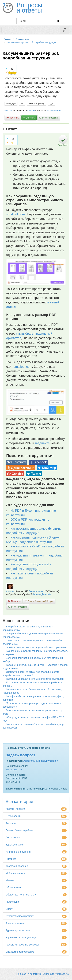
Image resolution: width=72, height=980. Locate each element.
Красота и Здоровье (17, 866)
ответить (30, 118)
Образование (13, 887)
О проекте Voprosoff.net (56, 974)
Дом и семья (13, 837)
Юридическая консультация (21, 937)
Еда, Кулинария (15, 845)
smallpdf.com (16, 214)
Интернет (11, 859)
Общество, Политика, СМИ (21, 895)
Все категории (19, 801)
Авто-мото (11, 823)
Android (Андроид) (16, 809)
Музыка (10, 880)
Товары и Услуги (15, 923)
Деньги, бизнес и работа (19, 830)
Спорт (9, 909)
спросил (9, 111)
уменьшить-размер (36, 104)
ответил (10, 591)
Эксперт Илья (36, 591)
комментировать (50, 118)
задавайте (42, 443)
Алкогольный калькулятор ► (41, 761)
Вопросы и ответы (29, 8)
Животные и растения (18, 852)
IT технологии (54, 111)
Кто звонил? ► (14, 769)
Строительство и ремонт (20, 916)
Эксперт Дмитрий (41, 594)
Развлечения (13, 902)
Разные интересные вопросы (22, 945)
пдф (51, 104)
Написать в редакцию (29, 974)
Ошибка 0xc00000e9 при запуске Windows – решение (36, 647)
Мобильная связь (15, 873)
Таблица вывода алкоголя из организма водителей (35, 679)
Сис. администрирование (20, 952)
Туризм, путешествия (18, 930)
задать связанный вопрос (41, 601)
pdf (22, 104)
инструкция (11, 104)
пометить (14, 118)
